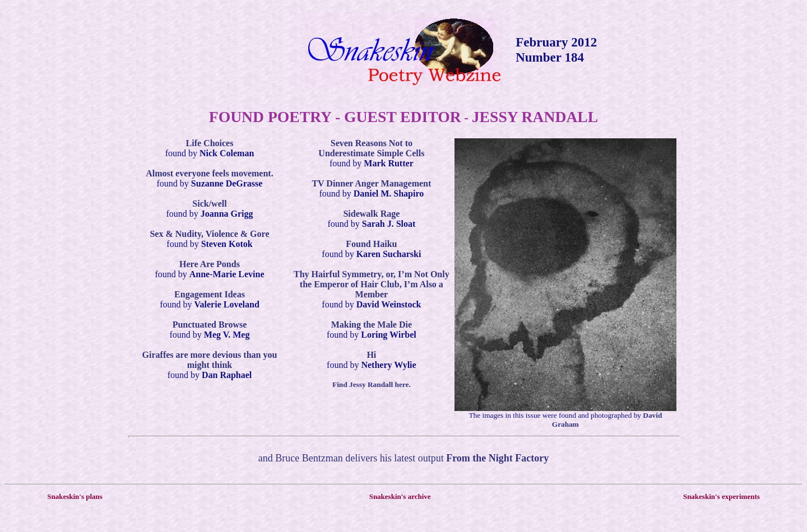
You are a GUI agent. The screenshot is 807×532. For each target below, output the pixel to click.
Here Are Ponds (210, 264)
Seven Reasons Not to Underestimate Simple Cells (371, 148)
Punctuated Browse (210, 325)
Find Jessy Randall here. (372, 384)
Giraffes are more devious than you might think (210, 360)
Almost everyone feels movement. (209, 173)
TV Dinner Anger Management (371, 183)
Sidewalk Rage (371, 214)
